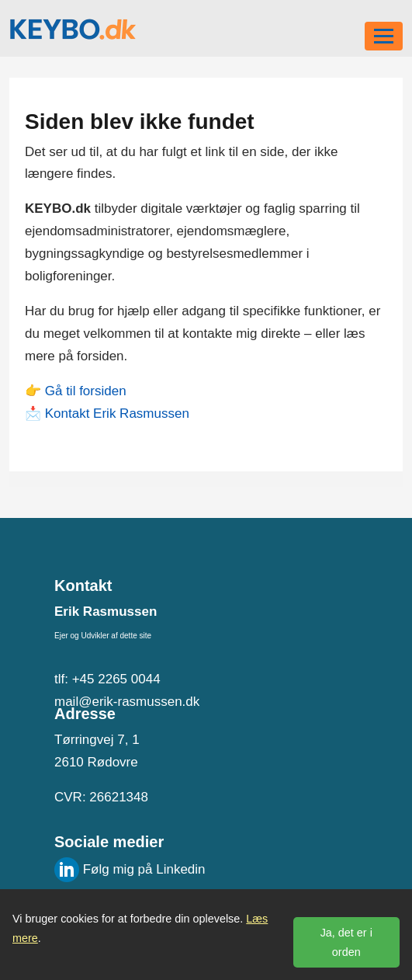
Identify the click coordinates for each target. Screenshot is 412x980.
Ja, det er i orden (346, 942)
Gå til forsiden (86, 391)
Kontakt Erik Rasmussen (117, 414)
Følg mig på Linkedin (130, 869)
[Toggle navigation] (384, 36)
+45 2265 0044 (116, 679)
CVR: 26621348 (101, 797)
